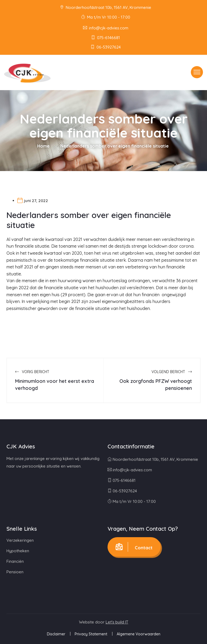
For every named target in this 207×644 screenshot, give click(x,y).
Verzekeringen (20, 540)
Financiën (15, 561)
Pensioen (15, 572)
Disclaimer (56, 634)
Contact (134, 547)
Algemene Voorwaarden (139, 634)
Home (43, 146)
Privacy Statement (91, 634)
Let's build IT (117, 622)
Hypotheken (18, 551)
